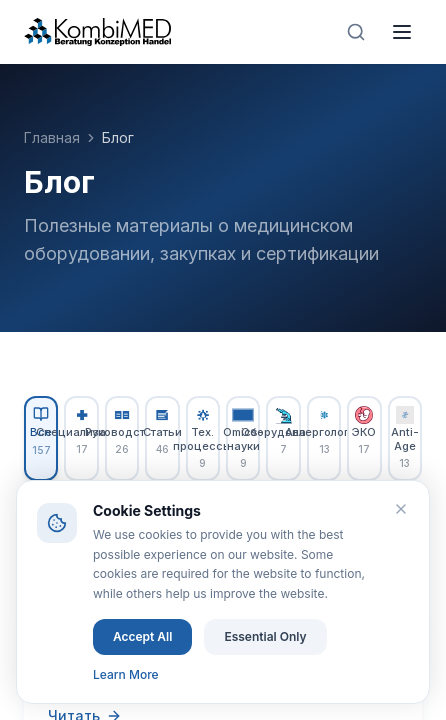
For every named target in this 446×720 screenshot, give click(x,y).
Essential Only (265, 636)
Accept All (142, 636)
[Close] (401, 509)
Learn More (126, 674)
